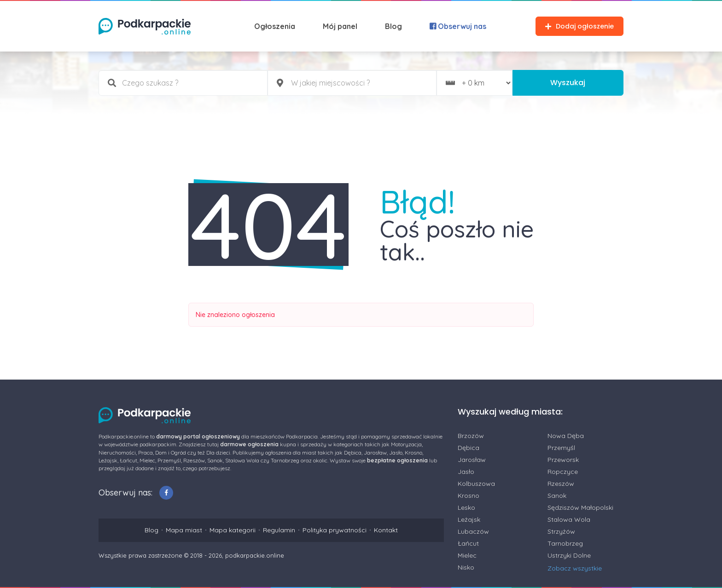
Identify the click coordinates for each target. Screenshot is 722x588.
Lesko (466, 507)
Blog (393, 26)
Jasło (466, 472)
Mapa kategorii (233, 530)
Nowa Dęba (566, 436)
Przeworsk (563, 460)
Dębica (469, 448)
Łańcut (468, 543)
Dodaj (579, 26)
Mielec (467, 555)
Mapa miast (184, 530)
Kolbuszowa (476, 484)
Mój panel (340, 26)
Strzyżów (561, 531)
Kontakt (386, 530)
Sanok (557, 496)
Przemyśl (561, 448)
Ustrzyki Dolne (569, 555)
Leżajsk (469, 519)
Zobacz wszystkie (575, 568)
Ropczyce (563, 472)
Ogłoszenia (275, 26)
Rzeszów (561, 484)
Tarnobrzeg (565, 543)
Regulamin (279, 530)
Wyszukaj (568, 83)
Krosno (469, 496)
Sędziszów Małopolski (580, 507)
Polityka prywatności (335, 530)
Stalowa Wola (569, 519)
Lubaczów (473, 531)
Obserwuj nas (458, 26)
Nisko (466, 567)
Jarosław (472, 460)
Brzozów (471, 436)
